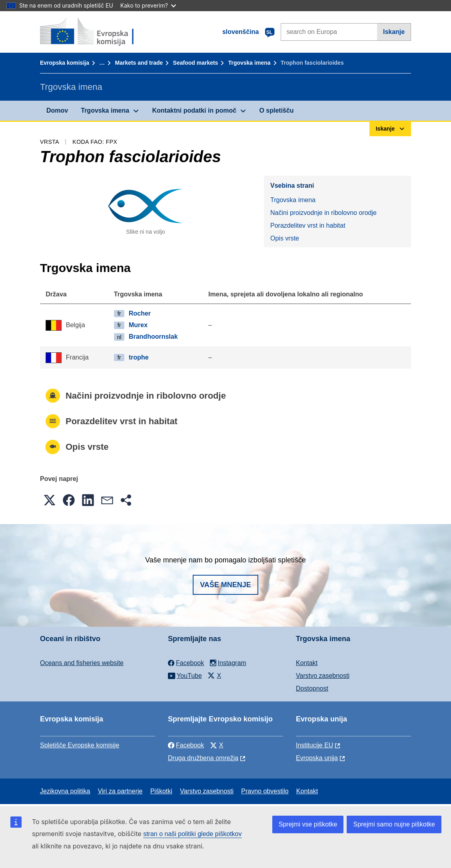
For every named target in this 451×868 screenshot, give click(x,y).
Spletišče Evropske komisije (80, 745)
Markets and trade (139, 63)
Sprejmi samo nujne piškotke (394, 824)
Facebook (186, 745)
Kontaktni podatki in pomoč (194, 110)
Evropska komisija (65, 63)
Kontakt (307, 663)
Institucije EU (314, 745)
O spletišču (276, 110)
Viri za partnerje (120, 791)
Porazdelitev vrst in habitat (308, 225)
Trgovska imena (249, 63)
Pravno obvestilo (265, 791)
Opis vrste (285, 238)
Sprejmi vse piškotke (308, 824)
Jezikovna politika (65, 791)
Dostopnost (312, 688)
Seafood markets (196, 63)
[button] (50, 500)
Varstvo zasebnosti (323, 676)
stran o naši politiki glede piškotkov (192, 834)
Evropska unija (317, 758)
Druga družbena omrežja (203, 758)
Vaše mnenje (225, 585)
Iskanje (394, 32)
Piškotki (161, 791)
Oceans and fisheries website (82, 663)
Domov (57, 110)
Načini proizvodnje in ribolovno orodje (323, 213)
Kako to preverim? (148, 5)
